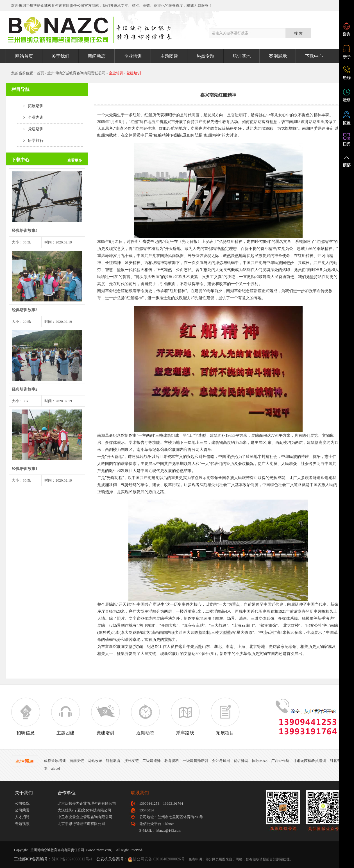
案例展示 (278, 56)
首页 (40, 73)
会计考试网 (221, 761)
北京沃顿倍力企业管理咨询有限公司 (87, 803)
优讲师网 (241, 761)
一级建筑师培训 (195, 761)
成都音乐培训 (55, 761)
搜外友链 (131, 761)
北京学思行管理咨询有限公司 (81, 824)
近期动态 (145, 716)
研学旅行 (30, 141)
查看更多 (75, 160)
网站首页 (24, 56)
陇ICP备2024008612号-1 (72, 859)
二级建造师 (152, 761)
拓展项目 (225, 716)
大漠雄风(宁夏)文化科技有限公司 (84, 810)
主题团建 (169, 56)
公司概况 (22, 803)
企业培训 (133, 56)
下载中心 (314, 56)
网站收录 (95, 761)
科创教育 (113, 761)
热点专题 (205, 56)
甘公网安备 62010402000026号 (159, 859)
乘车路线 (185, 716)
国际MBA (260, 761)
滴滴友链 (77, 761)
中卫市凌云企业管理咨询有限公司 (85, 817)
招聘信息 (26, 716)
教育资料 (172, 761)
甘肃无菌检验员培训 (309, 761)
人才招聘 (22, 817)
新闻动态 (97, 56)
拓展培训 (30, 106)
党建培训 (30, 129)
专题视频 (22, 824)
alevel (55, 769)
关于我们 (60, 56)
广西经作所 (280, 761)
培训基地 (242, 56)
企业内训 (30, 118)
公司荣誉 (22, 810)
